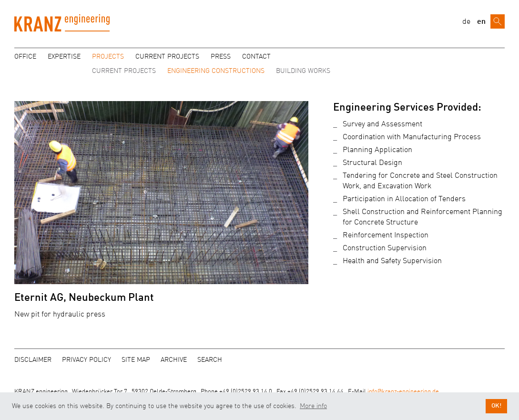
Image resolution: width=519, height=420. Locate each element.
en (481, 22)
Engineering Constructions (216, 71)
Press (221, 57)
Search (210, 360)
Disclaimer (33, 360)
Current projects (167, 57)
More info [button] (313, 406)
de (466, 22)
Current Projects (124, 71)
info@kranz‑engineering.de (403, 392)
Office (25, 57)
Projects (108, 57)
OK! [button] (496, 406)
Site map (136, 360)
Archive (174, 360)
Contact (256, 57)
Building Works (303, 71)
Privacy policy (86, 360)
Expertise (64, 57)
